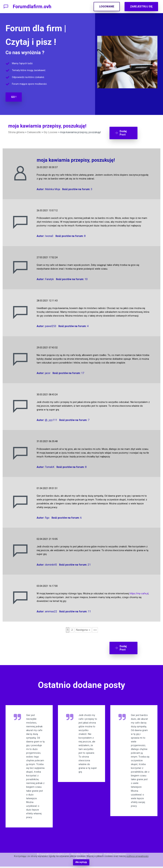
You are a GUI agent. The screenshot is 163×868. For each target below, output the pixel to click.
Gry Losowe (51, 132)
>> (95, 629)
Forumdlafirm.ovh (32, 7)
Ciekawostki (34, 132)
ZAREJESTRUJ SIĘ (141, 6)
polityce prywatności (137, 856)
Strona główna (16, 132)
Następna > (83, 629)
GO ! (14, 97)
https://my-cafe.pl (139, 592)
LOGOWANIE (107, 6)
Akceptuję (81, 862)
